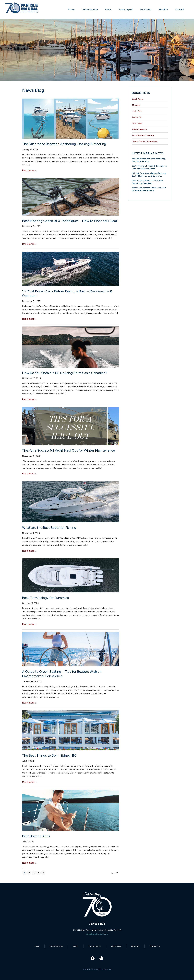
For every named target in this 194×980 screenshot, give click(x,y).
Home (37, 946)
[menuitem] (71, 9)
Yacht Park (137, 111)
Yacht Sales (137, 123)
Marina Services (56, 946)
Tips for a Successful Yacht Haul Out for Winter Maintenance (69, 450)
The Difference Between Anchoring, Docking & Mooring (64, 144)
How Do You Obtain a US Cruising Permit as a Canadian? (65, 373)
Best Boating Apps (36, 836)
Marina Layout (95, 946)
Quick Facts (137, 99)
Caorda (109, 969)
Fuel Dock (137, 117)
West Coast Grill (139, 129)
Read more (29, 170)
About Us (135, 946)
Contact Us (155, 946)
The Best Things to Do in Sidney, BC (49, 755)
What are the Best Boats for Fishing (49, 528)
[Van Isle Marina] (22, 11)
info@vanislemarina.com (97, 934)
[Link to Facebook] (93, 958)
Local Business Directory (143, 135)
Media (76, 946)
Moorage (136, 105)
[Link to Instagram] (101, 958)
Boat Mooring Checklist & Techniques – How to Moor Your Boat (70, 221)
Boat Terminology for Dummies (45, 598)
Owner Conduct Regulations (145, 141)
